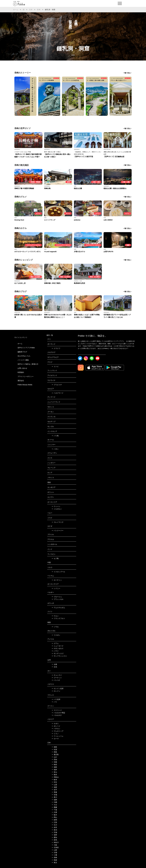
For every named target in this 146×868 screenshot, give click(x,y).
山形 (54, 785)
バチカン (56, 729)
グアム (55, 643)
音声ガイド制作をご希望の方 (28, 364)
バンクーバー (58, 530)
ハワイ (55, 651)
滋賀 (54, 787)
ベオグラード (58, 393)
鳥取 (54, 752)
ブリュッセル (58, 599)
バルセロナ (57, 715)
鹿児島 (55, 755)
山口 (54, 757)
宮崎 (54, 762)
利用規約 (21, 372)
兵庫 (54, 812)
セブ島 (55, 558)
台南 (54, 664)
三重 (54, 855)
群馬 (54, 840)
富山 (54, 772)
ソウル (55, 627)
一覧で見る (127, 73)
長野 (54, 835)
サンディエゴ (58, 653)
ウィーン (56, 506)
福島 (54, 767)
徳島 (54, 747)
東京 (54, 863)
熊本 (54, 775)
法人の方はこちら (24, 356)
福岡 (54, 800)
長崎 (39, 10)
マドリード (57, 710)
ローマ (55, 739)
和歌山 (55, 777)
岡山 (54, 817)
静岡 (54, 820)
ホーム (16, 10)
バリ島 (55, 436)
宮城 (54, 795)
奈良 (54, 827)
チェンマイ (57, 675)
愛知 (54, 837)
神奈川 (55, 842)
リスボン (56, 635)
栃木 (54, 815)
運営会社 (21, 381)
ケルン (55, 616)
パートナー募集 (23, 360)
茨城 (54, 832)
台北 (54, 667)
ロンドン (56, 691)
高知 (54, 760)
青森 (54, 792)
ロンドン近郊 (58, 689)
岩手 (54, 790)
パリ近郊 (56, 699)
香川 (54, 797)
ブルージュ (57, 597)
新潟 (54, 830)
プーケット (57, 678)
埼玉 (54, 782)
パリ (54, 702)
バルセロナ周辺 (58, 713)
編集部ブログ (22, 352)
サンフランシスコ (59, 656)
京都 (54, 852)
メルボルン (57, 509)
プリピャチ (57, 385)
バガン (55, 449)
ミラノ (55, 734)
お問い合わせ (22, 368)
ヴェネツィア (58, 731)
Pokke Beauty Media (25, 385)
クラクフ (56, 348)
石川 (54, 825)
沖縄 (54, 802)
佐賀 (54, 749)
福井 (54, 770)
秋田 (54, 765)
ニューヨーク (58, 646)
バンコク (56, 680)
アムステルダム (58, 608)
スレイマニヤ (58, 522)
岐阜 (54, 780)
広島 (54, 822)
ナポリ (55, 724)
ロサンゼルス (58, 648)
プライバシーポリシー (26, 376)
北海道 (55, 847)
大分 (54, 805)
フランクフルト (58, 618)
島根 (54, 860)
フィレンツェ (58, 736)
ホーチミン (57, 580)
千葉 (54, 810)
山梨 (54, 850)
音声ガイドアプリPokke (26, 348)
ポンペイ (56, 726)
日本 (31, 10)
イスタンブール (58, 572)
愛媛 (54, 807)
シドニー (56, 588)
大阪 (54, 845)
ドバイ (55, 367)
